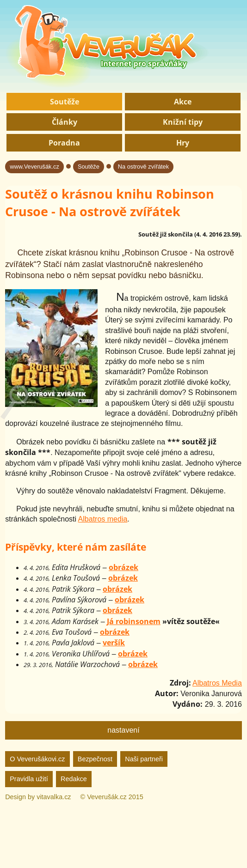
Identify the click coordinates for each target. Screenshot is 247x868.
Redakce (74, 779)
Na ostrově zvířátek (143, 167)
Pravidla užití (29, 779)
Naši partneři (144, 759)
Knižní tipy (183, 122)
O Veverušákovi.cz (37, 759)
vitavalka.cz (54, 797)
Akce (183, 102)
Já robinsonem (134, 621)
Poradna (64, 143)
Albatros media (103, 519)
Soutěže (65, 102)
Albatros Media (217, 683)
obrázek (123, 567)
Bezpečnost (95, 759)
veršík (114, 643)
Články (65, 122)
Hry (183, 143)
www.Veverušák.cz (34, 167)
